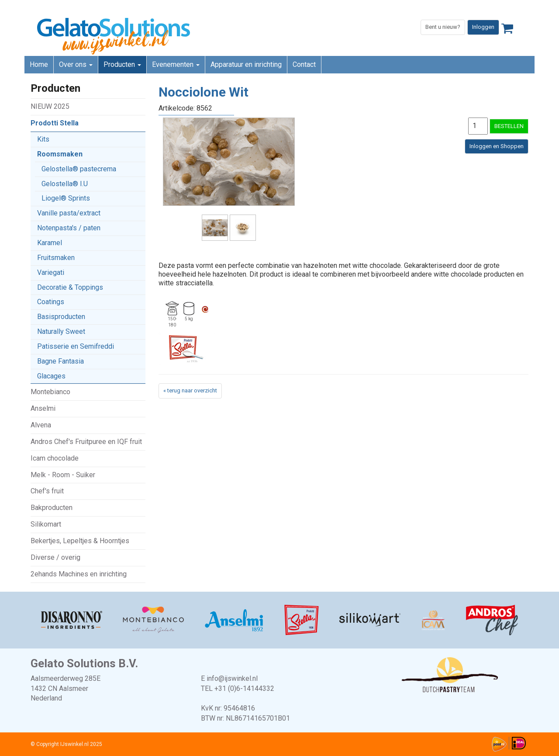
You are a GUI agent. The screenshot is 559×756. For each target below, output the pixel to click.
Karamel (50, 243)
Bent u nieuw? (443, 27)
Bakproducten (52, 508)
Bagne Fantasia (60, 361)
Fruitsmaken (56, 258)
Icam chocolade (55, 458)
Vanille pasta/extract (69, 213)
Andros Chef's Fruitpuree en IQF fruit (86, 442)
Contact (304, 64)
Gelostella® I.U (65, 184)
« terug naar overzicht (190, 390)
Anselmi (43, 408)
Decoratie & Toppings (70, 287)
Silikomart (46, 524)
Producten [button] (122, 64)
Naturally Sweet (61, 331)
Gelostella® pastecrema (79, 169)
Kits (43, 139)
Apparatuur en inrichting (246, 64)
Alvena (41, 425)
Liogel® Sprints (66, 198)
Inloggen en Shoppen (497, 146)
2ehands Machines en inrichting (79, 574)
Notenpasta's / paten (69, 228)
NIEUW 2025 (50, 106)
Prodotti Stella (55, 123)
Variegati (51, 272)
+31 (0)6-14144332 (244, 688)
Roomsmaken (60, 154)
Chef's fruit (47, 491)
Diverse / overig (55, 557)
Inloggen (483, 27)
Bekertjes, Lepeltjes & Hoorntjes (80, 541)
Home (39, 64)
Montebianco (50, 392)
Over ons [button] (76, 64)
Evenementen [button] (176, 64)
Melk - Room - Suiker (63, 475)
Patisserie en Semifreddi (76, 346)
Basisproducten (61, 317)
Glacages (51, 376)
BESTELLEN (509, 126)
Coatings (51, 302)
